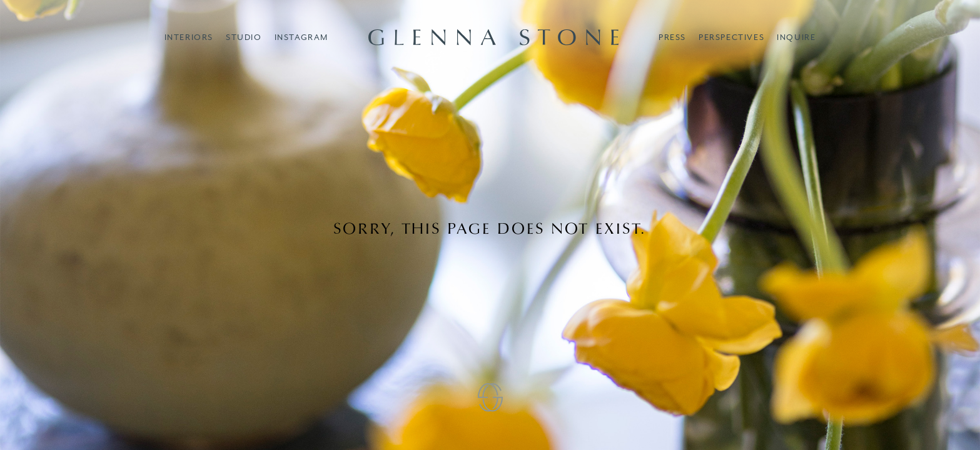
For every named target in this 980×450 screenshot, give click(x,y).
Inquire (796, 37)
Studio (244, 37)
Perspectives (731, 37)
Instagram (301, 37)
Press (672, 37)
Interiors (189, 37)
